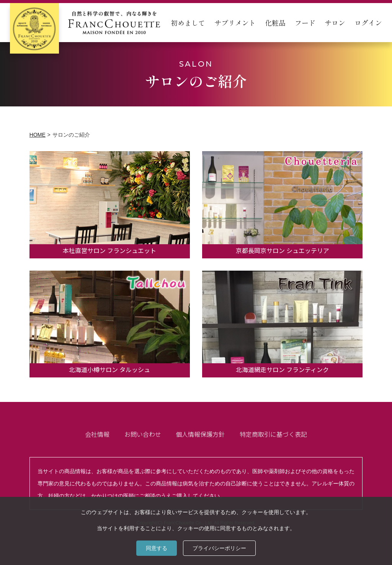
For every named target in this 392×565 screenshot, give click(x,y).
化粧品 (275, 23)
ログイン (368, 23)
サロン (335, 23)
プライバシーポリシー (219, 548)
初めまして (188, 23)
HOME (38, 135)
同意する (157, 548)
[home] (85, 23)
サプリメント (235, 23)
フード (305, 23)
